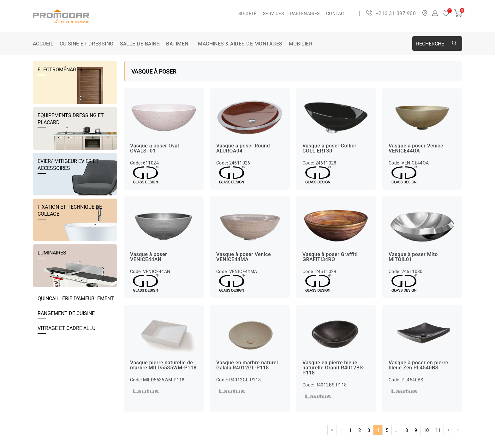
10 (426, 430)
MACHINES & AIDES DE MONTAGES (240, 44)
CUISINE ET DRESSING (86, 44)
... (397, 430)
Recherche (430, 44)
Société (247, 13)
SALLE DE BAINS (140, 44)
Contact (336, 13)
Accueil (43, 44)
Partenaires (305, 13)
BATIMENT (179, 44)
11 (438, 430)
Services (273, 13)
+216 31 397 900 (396, 13)
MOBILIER (301, 44)
